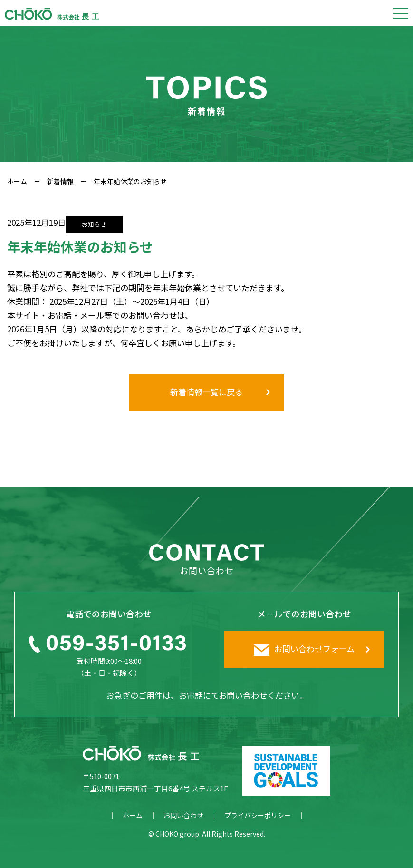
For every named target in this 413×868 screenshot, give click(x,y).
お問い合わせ (183, 815)
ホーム (17, 181)
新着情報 (60, 181)
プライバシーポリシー (258, 815)
